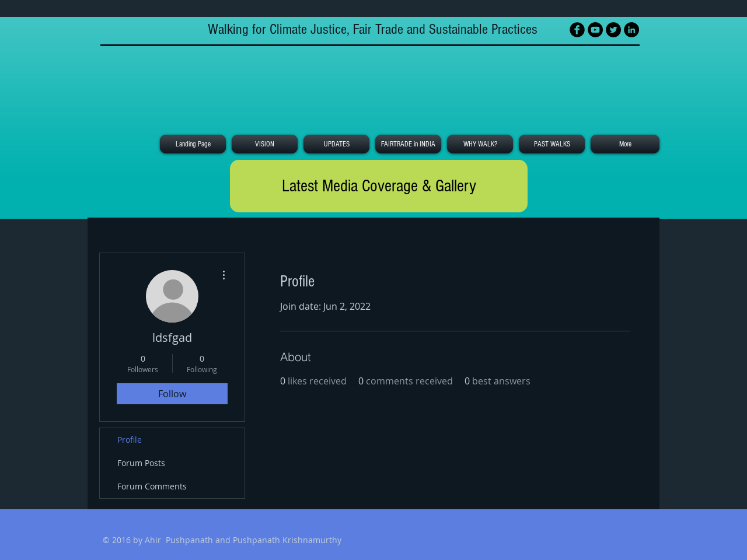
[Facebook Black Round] (577, 30)
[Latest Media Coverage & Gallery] (379, 186)
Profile (130, 440)
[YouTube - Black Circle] (595, 30)
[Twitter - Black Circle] (613, 30)
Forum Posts (141, 463)
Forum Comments (152, 486)
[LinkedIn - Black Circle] (631, 30)
